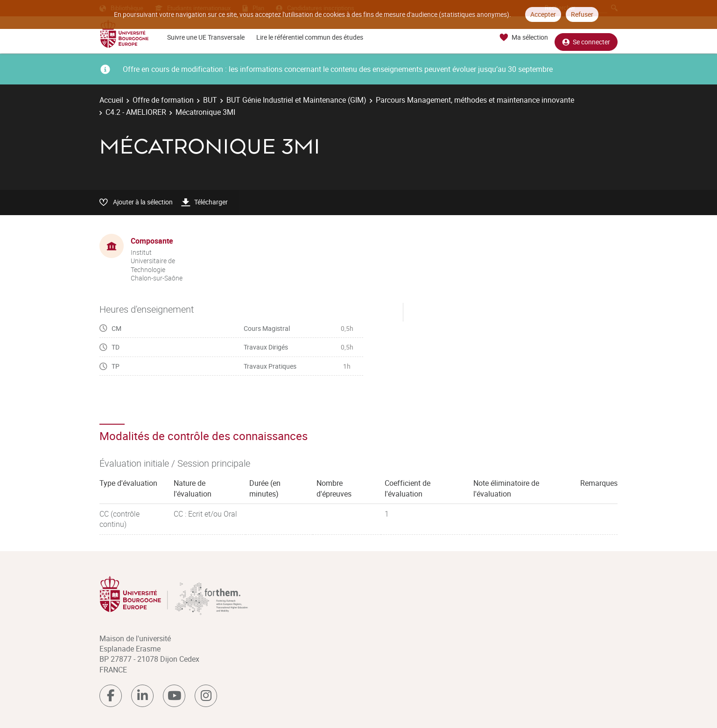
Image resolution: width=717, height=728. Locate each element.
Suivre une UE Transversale (206, 37)
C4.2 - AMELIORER (136, 112)
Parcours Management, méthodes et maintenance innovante (475, 100)
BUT (210, 100)
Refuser (582, 14)
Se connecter (586, 38)
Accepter (543, 14)
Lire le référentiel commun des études (310, 37)
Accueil (111, 100)
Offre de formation (163, 100)
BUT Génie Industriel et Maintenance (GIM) (296, 100)
